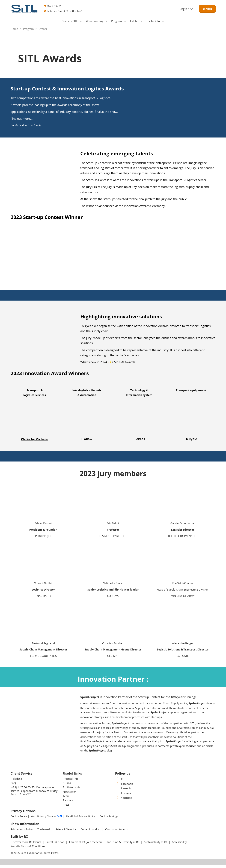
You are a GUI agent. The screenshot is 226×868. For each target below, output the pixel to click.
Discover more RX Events (26, 845)
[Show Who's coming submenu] (106, 25)
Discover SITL (70, 24)
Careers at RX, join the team (86, 845)
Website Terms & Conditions (28, 849)
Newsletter (69, 795)
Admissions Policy (22, 833)
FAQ (13, 786)
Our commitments (116, 833)
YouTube (123, 801)
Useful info (154, 24)
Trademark (44, 833)
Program (117, 24)
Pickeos (139, 442)
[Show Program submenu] (125, 25)
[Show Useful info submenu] (163, 25)
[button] (207, 12)
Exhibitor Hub (71, 791)
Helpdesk (16, 782)
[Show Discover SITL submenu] (81, 25)
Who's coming (95, 24)
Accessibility (180, 845)
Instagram (124, 796)
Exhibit (135, 24)
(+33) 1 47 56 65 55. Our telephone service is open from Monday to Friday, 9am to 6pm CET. (34, 794)
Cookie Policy (19, 820)
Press (66, 808)
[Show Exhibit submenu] (142, 25)
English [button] (187, 12)
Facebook (124, 787)
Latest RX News (55, 845)
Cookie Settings (109, 820)
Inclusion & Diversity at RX (124, 845)
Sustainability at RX (156, 845)
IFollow (87, 442)
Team (66, 799)
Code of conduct (91, 833)
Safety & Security (66, 833)
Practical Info (71, 782)
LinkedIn (123, 792)
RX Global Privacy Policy (81, 820)
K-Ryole (191, 442)
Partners (68, 804)
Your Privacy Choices (47, 820)
